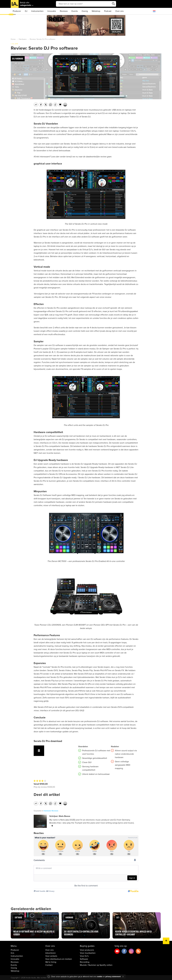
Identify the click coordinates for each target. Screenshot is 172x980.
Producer (17, 11)
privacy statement (113, 977)
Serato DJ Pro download (48, 741)
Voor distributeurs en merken (59, 959)
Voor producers (87, 950)
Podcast (108, 11)
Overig (85, 11)
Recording (85, 962)
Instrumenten (37, 11)
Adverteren (50, 953)
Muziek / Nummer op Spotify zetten (96, 965)
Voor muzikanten (88, 953)
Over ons (119, 11)
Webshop (96, 11)
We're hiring (51, 962)
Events (75, 11)
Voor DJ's (84, 956)
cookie (100, 977)
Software (84, 959)
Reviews (64, 11)
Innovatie (52, 11)
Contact (49, 965)
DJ (26, 11)
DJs (12, 953)
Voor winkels (51, 956)
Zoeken (113, 4)
